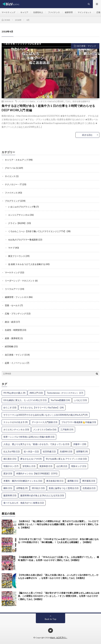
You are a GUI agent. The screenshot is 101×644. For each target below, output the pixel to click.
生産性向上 (38, 12)
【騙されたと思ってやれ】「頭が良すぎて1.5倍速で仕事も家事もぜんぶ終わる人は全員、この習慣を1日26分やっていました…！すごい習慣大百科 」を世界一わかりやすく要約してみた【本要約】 (59, 596)
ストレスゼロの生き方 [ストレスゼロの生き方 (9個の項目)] (16, 422)
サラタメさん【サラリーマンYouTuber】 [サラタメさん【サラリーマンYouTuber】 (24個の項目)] (42, 408)
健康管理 (69, 12)
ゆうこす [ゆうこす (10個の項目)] (10, 408)
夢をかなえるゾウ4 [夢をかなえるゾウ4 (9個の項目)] (31, 459)
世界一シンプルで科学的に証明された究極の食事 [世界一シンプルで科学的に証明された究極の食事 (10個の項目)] (29, 437)
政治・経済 (10, 322)
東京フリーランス (17, 256)
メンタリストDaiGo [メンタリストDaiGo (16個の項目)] (45, 429)
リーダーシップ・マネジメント (20, 281)
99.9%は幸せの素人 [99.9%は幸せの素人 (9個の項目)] (14, 393)
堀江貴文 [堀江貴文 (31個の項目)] (10, 459)
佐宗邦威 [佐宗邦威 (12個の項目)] (49, 451)
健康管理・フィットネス (17, 297)
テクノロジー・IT (13, 184)
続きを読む (87, 135)
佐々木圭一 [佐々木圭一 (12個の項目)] (31, 451)
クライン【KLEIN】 (17, 223)
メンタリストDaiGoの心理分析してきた (54, 101)
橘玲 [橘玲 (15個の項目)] (8, 488)
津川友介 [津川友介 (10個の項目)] (38, 488)
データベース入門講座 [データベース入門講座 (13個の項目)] (45, 422)
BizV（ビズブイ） (59, 638)
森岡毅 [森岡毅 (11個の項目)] (73, 481)
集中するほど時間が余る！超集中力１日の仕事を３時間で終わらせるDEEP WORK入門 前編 (48, 108)
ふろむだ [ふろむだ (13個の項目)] (80, 400)
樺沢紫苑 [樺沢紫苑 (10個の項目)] (89, 481)
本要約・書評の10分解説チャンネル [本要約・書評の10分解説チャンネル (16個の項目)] (23, 481)
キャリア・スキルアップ (17, 160)
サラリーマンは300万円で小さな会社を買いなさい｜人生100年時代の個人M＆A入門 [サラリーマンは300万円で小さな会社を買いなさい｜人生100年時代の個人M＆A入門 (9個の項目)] (46, 415)
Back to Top (51, 619)
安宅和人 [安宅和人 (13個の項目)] (29, 466)
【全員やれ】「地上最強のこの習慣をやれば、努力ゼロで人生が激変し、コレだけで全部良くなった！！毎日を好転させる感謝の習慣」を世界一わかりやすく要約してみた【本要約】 (58, 524)
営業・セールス (12, 305)
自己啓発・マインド (87, 46)
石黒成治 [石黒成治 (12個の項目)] (89, 488)
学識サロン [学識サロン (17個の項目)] (11, 466)
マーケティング (8, 12)
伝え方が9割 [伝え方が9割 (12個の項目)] (12, 451)
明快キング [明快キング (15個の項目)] (79, 466)
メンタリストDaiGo (27, 101)
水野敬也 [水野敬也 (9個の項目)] (22, 488)
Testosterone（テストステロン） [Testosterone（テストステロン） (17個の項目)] (65, 393)
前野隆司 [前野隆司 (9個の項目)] (82, 451)
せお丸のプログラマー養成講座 (23, 240)
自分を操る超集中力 (81, 101)
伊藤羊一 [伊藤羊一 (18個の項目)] (80, 444)
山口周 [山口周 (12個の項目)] (62, 466)
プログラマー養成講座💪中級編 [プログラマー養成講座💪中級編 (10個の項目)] (79, 422)
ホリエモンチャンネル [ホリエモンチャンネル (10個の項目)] (16, 429)
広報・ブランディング (15, 314)
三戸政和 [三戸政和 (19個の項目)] (67, 429)
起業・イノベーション (15, 363)
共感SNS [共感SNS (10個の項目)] (66, 451)
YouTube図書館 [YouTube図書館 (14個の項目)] (60, 400)
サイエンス (10, 176)
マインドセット (85, 12)
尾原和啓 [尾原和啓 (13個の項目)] (46, 466)
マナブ (11, 248)
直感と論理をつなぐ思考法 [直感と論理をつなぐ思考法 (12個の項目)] (64, 488)
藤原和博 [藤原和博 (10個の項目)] (10, 495)
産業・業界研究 (12, 338)
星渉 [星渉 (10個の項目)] (8, 473)
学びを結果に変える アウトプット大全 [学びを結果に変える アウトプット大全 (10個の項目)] (66, 459)
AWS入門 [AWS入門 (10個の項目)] (36, 393)
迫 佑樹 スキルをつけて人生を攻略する (27, 264)
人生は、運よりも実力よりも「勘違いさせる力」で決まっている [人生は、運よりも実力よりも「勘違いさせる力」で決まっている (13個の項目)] (36, 444)
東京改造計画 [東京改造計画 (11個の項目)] (55, 481)
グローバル (10, 168)
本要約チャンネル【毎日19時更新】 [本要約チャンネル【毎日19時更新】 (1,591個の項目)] (37, 473)
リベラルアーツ (12, 289)
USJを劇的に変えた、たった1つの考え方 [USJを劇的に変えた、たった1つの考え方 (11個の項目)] (25, 400)
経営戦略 (9, 346)
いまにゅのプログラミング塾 (22, 207)
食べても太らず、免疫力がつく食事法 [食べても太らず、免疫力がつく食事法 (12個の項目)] (24, 503)
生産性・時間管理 (13, 330)
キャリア (24, 12)
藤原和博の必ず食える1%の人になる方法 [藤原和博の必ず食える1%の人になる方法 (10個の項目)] (42, 495)
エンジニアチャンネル (19, 215)
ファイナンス (54, 12)
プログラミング (12, 201)
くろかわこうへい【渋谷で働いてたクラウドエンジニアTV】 (37, 231)
